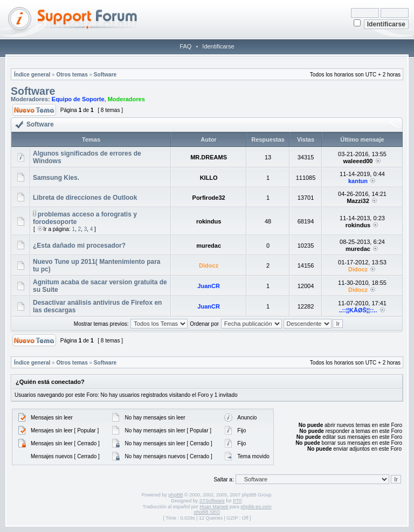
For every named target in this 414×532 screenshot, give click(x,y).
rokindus (209, 221)
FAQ (185, 46)
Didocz (209, 265)
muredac (209, 246)
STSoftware (212, 501)
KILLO (209, 178)
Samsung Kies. (56, 178)
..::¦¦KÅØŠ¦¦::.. (358, 310)
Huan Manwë (214, 507)
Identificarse (218, 46)
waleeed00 (358, 161)
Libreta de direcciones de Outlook (85, 198)
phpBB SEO (207, 512)
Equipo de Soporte (78, 99)
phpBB (175, 495)
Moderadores (126, 99)
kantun (358, 181)
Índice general (32, 75)
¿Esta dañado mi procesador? (79, 246)
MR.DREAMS (209, 157)
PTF (237, 501)
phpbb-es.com (256, 507)
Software (105, 75)
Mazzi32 (358, 201)
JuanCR (209, 286)
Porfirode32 (209, 198)
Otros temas (72, 75)
